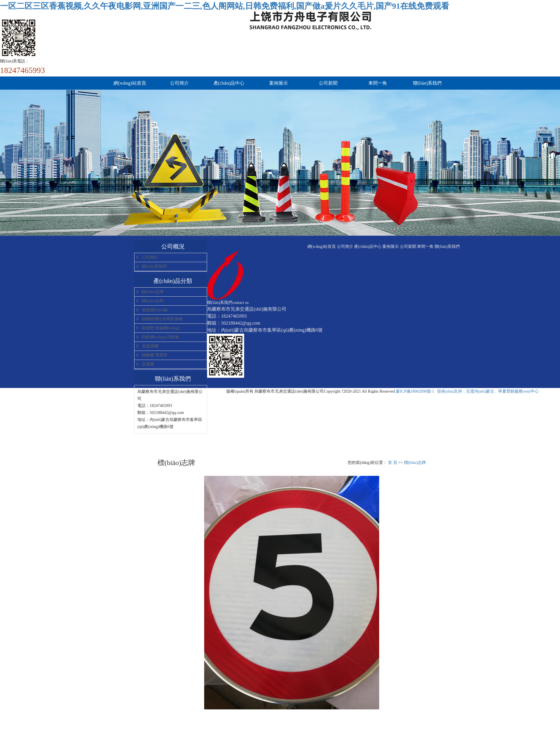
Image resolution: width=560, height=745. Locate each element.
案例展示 (279, 83)
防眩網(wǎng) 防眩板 (161, 337)
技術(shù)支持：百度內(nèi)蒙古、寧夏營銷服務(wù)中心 (488, 391)
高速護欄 (150, 346)
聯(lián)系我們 (427, 83)
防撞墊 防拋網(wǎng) (161, 328)
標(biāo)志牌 (153, 292)
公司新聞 (328, 83)
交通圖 (148, 364)
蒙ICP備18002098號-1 (415, 391)
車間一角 (378, 83)
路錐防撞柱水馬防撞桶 (162, 319)
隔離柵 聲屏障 (155, 355)
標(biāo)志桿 (153, 301)
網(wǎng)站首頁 (130, 83)
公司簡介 (179, 83)
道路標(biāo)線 (155, 310)
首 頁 (393, 463)
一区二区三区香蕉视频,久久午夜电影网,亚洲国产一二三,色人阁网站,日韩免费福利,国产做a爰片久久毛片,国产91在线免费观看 (225, 6)
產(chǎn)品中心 (229, 83)
